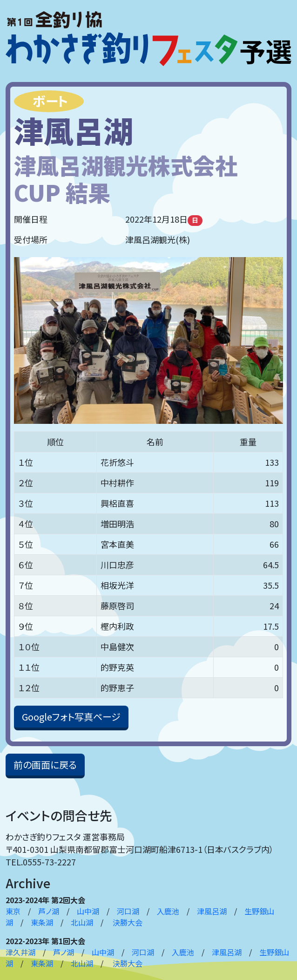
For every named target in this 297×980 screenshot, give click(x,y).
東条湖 (42, 922)
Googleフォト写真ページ (71, 717)
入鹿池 (168, 911)
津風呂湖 (212, 911)
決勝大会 (128, 922)
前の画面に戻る (45, 765)
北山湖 (82, 922)
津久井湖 (20, 952)
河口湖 (128, 911)
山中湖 (88, 911)
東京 (13, 911)
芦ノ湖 (49, 911)
